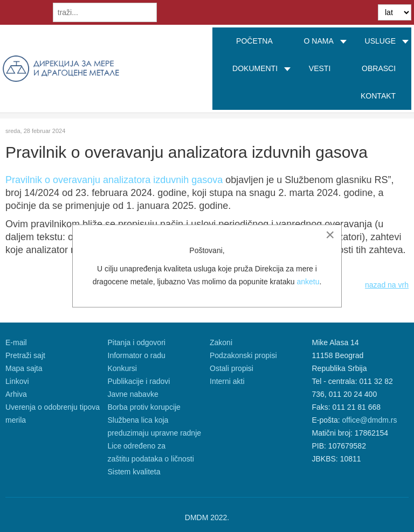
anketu (308, 282)
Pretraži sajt (25, 355)
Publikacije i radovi (139, 381)
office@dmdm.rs (370, 420)
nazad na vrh (387, 285)
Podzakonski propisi (243, 355)
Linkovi (17, 381)
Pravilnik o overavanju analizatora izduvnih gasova (114, 180)
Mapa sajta (24, 368)
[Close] (330, 235)
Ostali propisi (232, 368)
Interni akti (227, 381)
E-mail (16, 342)
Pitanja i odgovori (137, 342)
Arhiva (16, 394)
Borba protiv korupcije (144, 407)
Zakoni (221, 342)
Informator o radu (137, 355)
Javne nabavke (133, 394)
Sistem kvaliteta (134, 472)
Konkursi (122, 368)
